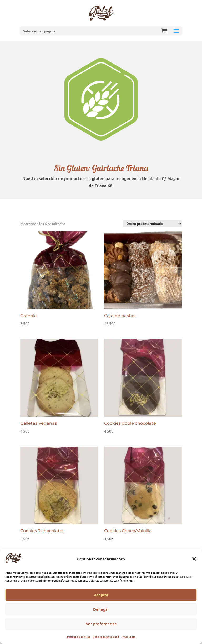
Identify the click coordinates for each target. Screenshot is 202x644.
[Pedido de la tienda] (152, 224)
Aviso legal (128, 636)
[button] (194, 559)
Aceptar (101, 595)
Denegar (101, 609)
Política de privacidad (106, 636)
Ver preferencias (101, 624)
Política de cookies (79, 636)
